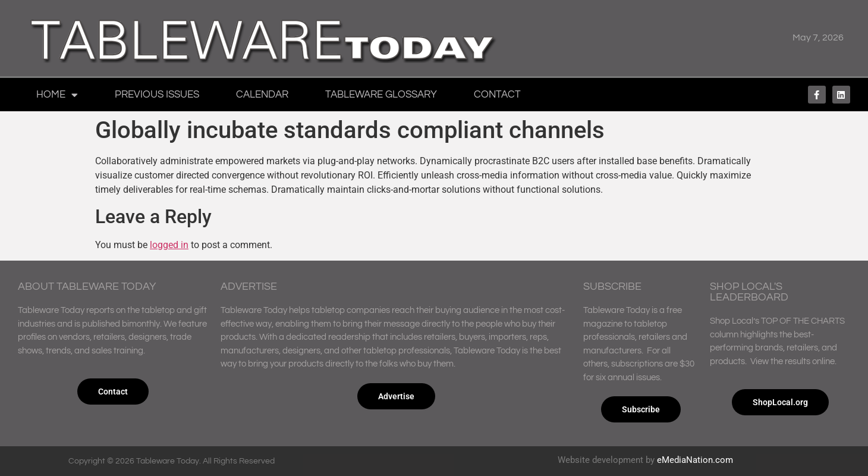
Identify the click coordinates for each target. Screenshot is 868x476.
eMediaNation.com (695, 460)
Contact (497, 95)
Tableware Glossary (381, 95)
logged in (169, 245)
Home (57, 95)
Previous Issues (157, 95)
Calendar (262, 95)
